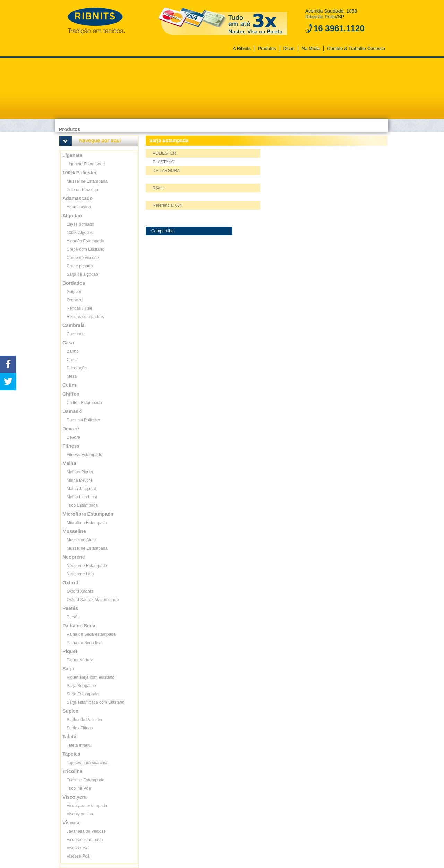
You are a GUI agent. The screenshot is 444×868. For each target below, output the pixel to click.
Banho (73, 351)
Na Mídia (311, 48)
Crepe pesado (80, 266)
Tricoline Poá (79, 788)
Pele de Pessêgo (82, 190)
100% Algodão (80, 233)
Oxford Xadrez (80, 591)
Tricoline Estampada (86, 780)
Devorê (73, 437)
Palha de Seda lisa (84, 643)
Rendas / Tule (79, 308)
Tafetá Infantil (79, 745)
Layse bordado (80, 224)
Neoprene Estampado (87, 566)
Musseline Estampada (87, 181)
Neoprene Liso (80, 574)
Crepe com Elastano (86, 249)
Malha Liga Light (82, 497)
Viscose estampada (85, 840)
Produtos (267, 48)
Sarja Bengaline (81, 686)
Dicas (289, 48)
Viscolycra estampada (87, 806)
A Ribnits (242, 48)
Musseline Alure (81, 540)
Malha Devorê (80, 480)
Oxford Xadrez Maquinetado (93, 600)
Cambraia (76, 334)
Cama (72, 360)
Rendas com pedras (85, 317)
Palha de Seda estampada (91, 634)
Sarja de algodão (82, 274)
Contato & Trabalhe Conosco (356, 48)
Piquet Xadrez (80, 660)
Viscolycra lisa (80, 814)
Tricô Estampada (82, 505)
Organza (75, 300)
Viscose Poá (78, 856)
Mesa (72, 376)
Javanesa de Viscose (86, 831)
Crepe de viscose (83, 258)
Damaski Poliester (83, 420)
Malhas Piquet (80, 472)
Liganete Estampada (86, 164)
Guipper (74, 292)
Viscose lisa (78, 848)
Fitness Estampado (84, 455)
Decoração (77, 368)
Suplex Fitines (80, 728)
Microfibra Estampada (87, 523)
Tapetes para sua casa (88, 763)
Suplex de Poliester (84, 720)
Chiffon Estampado (84, 403)
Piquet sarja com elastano (91, 677)
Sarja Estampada (83, 694)
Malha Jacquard (81, 489)
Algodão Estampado (85, 241)
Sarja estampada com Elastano (96, 702)
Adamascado (79, 207)
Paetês (73, 617)
